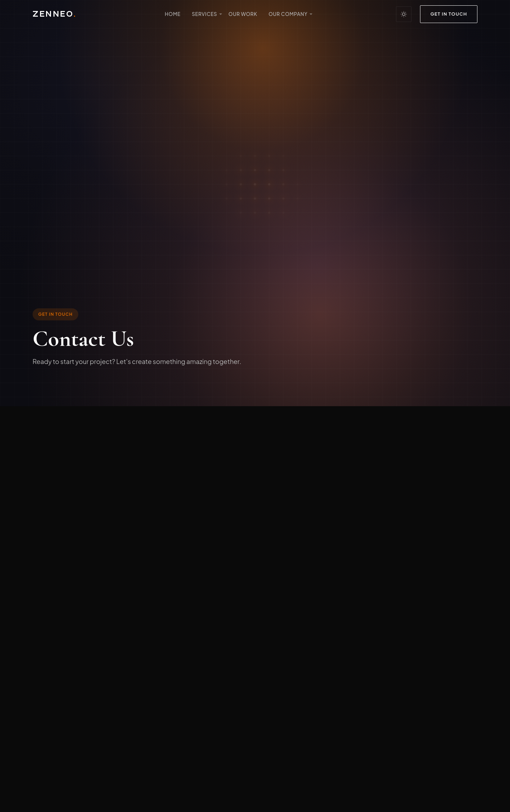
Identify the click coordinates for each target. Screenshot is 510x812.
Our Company (288, 14)
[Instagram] (59, 589)
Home (173, 14)
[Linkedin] (77, 589)
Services (205, 14)
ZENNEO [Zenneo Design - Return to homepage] (54, 14)
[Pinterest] (114, 589)
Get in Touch (449, 14)
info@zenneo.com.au (84, 512)
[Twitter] (96, 589)
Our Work (243, 14)
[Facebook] (40, 589)
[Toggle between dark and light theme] (404, 14)
